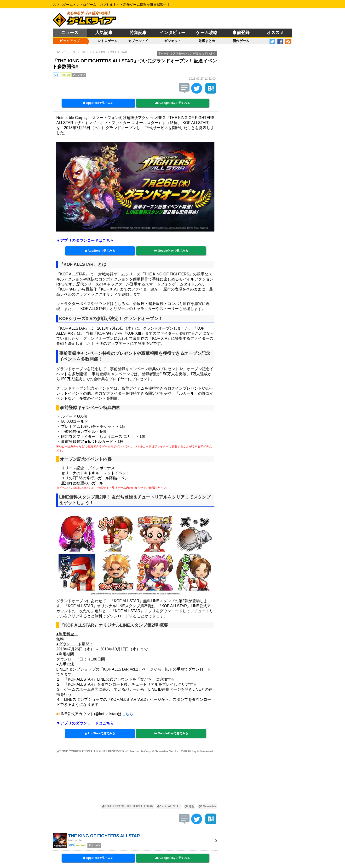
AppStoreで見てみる (98, 103)
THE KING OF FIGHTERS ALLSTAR (104, 52)
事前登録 (241, 33)
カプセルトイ (138, 41)
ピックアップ (70, 41)
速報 (190, 806)
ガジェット (172, 41)
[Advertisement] (135, 779)
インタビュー (172, 33)
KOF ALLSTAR (169, 806)
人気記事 (104, 33)
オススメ (275, 33)
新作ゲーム (241, 41)
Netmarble (207, 806)
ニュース (70, 33)
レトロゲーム (108, 41)
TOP (57, 52)
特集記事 (138, 33)
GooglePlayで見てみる (172, 103)
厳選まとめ (207, 41)
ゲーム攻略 (207, 33)
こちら (127, 714)
